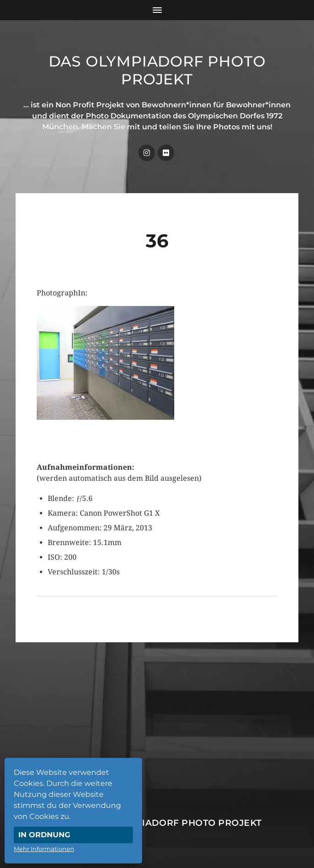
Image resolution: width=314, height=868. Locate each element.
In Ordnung (44, 835)
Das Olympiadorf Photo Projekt (157, 70)
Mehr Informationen (44, 849)
